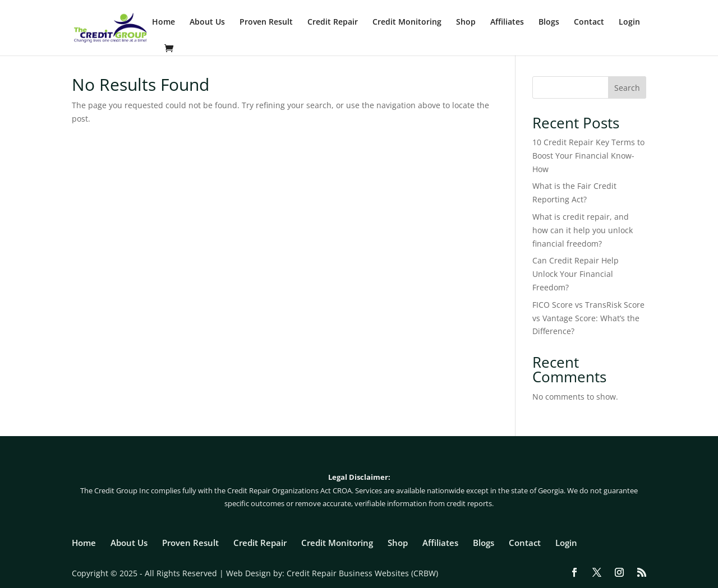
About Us (207, 22)
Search (627, 88)
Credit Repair (333, 22)
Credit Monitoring (407, 22)
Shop (466, 22)
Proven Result (266, 22)
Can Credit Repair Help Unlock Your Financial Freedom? (576, 274)
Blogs (549, 22)
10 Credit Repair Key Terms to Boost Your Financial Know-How (588, 156)
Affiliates (507, 22)
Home (164, 22)
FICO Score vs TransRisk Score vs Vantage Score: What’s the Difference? (588, 318)
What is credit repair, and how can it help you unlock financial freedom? (583, 230)
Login (629, 22)
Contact (589, 22)
